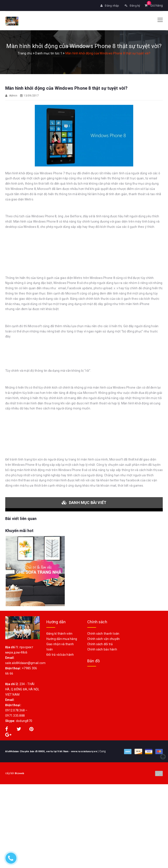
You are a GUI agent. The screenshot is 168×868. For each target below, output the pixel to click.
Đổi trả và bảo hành (60, 654)
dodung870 (24, 720)
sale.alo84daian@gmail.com (25, 663)
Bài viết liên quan (21, 518)
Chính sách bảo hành (102, 649)
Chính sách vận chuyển (103, 638)
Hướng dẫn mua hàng (62, 638)
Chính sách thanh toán (103, 633)
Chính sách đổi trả (100, 644)
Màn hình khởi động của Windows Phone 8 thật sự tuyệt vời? (66, 88)
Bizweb (27, 773)
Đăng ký (132, 5)
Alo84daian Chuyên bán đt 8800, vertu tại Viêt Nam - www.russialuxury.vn (53, 751)
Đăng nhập (108, 5)
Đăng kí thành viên (59, 633)
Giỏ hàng (154, 5)
